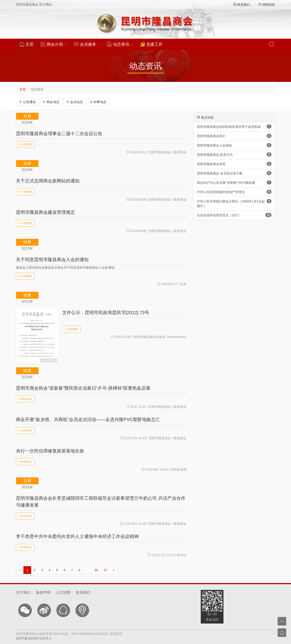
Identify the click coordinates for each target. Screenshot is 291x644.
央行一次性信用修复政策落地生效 (50, 451)
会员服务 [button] (87, 44)
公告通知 (27, 102)
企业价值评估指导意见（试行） (234, 215)
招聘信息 (267, 5)
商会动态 (51, 102)
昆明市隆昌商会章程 (234, 164)
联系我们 (242, 5)
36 (96, 570)
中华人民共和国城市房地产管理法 (234, 192)
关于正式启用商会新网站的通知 (48, 181)
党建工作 (151, 44)
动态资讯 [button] (120, 44)
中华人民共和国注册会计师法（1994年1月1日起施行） (234, 203)
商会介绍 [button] (54, 44)
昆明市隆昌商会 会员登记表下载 (234, 173)
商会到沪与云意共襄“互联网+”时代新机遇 (234, 182)
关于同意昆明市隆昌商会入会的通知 (52, 260)
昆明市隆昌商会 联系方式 (234, 154)
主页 (28, 44)
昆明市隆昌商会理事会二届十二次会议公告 (59, 134)
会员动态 (75, 102)
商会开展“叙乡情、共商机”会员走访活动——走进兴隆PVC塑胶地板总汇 (88, 419)
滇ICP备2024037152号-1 (34, 638)
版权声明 (43, 592)
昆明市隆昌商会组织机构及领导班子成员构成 (234, 126)
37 (105, 570)
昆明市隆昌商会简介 (234, 136)
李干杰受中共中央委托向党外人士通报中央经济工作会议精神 (77, 536)
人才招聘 (63, 592)
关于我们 (23, 592)
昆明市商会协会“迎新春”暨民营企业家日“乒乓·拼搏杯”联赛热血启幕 (83, 388)
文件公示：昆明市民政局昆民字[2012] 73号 (106, 313)
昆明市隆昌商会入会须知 (234, 145)
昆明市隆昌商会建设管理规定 (45, 212)
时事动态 (98, 102)
